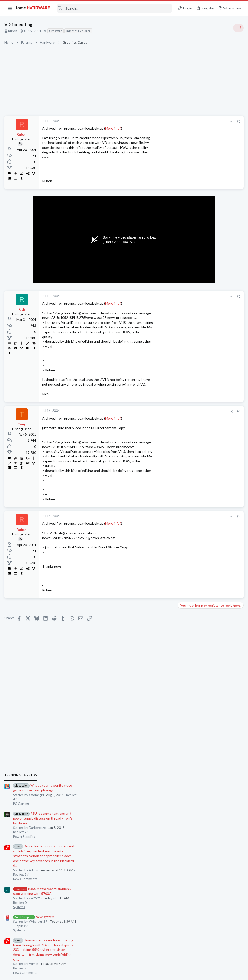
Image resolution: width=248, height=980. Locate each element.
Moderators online (188, 685)
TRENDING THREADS (187, 264)
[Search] (115, 8)
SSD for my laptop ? (201, 545)
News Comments (191, 368)
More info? (114, 128)
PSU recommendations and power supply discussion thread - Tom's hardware (209, 307)
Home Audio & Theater (196, 621)
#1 (161, 121)
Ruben (13, 31)
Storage (185, 555)
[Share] (154, 121)
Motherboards (190, 536)
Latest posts (182, 511)
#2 (161, 296)
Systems (185, 396)
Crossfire (56, 31)
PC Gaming (187, 292)
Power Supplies (190, 325)
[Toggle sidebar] (238, 28)
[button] (10, 8)
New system (200, 405)
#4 (161, 516)
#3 (161, 411)
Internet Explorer (79, 31)
